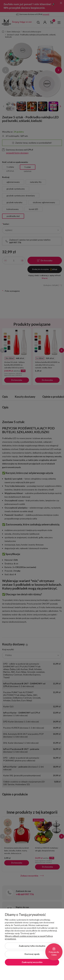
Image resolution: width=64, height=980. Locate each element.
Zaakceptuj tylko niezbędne (32, 946)
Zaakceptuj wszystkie (32, 962)
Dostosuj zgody (32, 954)
